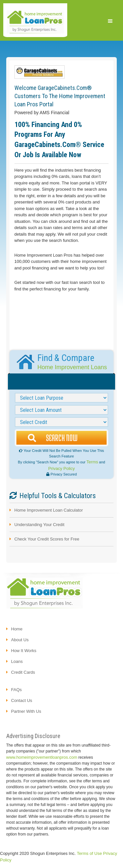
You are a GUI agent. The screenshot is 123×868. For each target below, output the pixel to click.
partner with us (26, 711)
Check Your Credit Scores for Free (47, 539)
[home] (35, 21)
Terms (92, 462)
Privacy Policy (61, 468)
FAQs (17, 690)
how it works (24, 651)
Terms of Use (89, 853)
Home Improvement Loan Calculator (49, 510)
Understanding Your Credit (40, 525)
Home (17, 629)
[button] (110, 21)
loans (17, 661)
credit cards (23, 672)
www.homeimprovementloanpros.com (42, 757)
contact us (22, 700)
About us (20, 640)
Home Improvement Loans (72, 367)
